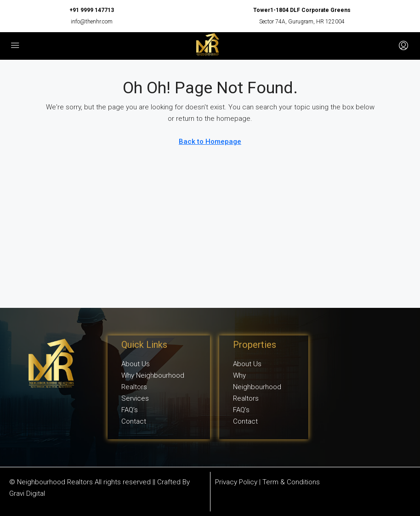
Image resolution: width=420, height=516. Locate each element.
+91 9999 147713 (92, 10)
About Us (136, 364)
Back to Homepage (210, 142)
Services (135, 398)
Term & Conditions (291, 482)
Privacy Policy (236, 482)
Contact (134, 421)
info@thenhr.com (92, 22)
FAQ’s (130, 410)
